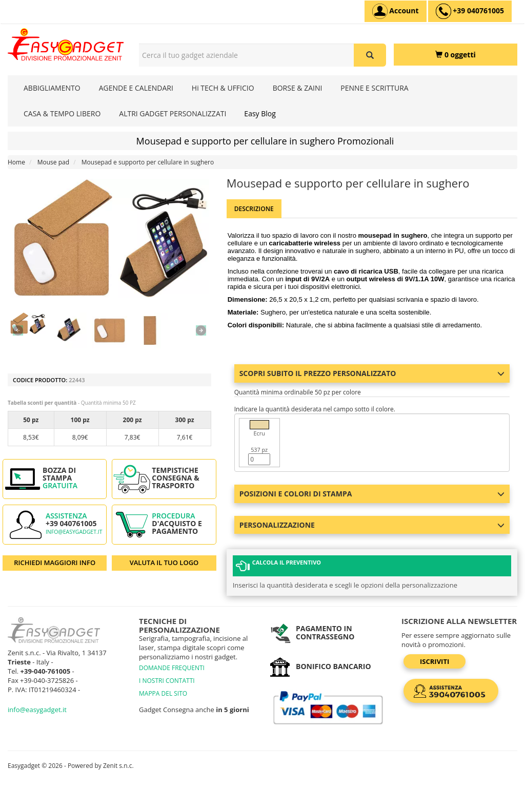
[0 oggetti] (456, 55)
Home (16, 162)
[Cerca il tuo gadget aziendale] (370, 55)
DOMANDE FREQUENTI (172, 668)
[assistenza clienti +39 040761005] (470, 11)
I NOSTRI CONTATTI (167, 681)
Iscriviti (435, 661)
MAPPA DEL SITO (163, 693)
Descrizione (254, 209)
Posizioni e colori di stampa (372, 494)
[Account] (396, 11)
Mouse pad (53, 162)
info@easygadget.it (74, 532)
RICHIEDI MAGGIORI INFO (55, 563)
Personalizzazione (372, 525)
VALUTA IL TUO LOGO (164, 563)
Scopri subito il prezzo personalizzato (372, 373)
